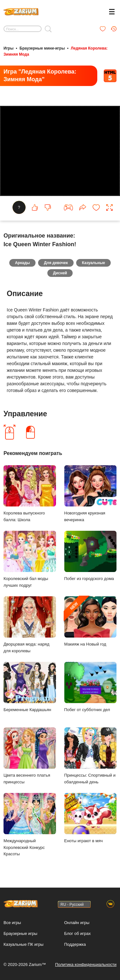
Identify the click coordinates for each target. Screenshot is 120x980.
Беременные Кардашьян (30, 687)
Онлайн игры (77, 923)
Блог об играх (78, 933)
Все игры (12, 923)
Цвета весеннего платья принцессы (30, 756)
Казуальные (93, 263)
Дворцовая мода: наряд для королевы (30, 625)
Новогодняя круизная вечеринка (91, 494)
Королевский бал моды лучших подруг (30, 559)
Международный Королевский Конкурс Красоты (30, 825)
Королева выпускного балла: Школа (30, 494)
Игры (8, 48)
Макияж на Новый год (91, 621)
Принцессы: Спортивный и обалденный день (91, 756)
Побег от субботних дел (91, 687)
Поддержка (75, 944)
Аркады (23, 263)
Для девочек (56, 263)
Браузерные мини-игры (42, 48)
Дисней (60, 273)
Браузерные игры (20, 933)
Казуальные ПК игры (24, 944)
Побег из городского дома (91, 556)
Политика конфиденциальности (86, 964)
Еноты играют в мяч (91, 818)
